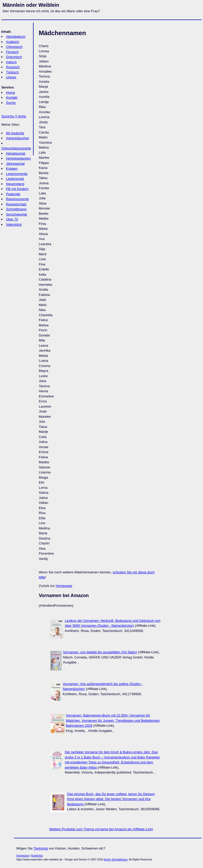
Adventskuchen (18, 138)
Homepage (64, 586)
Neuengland (15, 184)
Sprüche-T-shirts (14, 116)
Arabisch (13, 42)
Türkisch (12, 72)
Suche (11, 103)
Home (11, 93)
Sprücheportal (17, 214)
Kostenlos (37, 856)
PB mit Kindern (17, 189)
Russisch (13, 67)
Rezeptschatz (16, 204)
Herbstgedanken (18, 158)
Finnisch (12, 52)
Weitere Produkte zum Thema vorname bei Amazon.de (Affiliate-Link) (101, 829)
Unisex (11, 77)
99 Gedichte (15, 133)
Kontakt (12, 97)
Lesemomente (17, 174)
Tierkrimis (41, 848)
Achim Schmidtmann (116, 860)
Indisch (11, 62)
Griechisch (14, 57)
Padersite (13, 194)
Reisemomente (17, 199)
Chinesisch (14, 47)
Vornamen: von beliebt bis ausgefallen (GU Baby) (100, 652)
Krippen (12, 169)
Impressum (23, 856)
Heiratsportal (16, 153)
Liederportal (15, 179)
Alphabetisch (16, 37)
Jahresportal (15, 164)
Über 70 (12, 219)
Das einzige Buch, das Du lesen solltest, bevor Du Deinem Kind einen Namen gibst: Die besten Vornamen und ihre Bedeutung (111, 799)
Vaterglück (14, 224)
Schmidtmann (16, 209)
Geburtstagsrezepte (16, 148)
